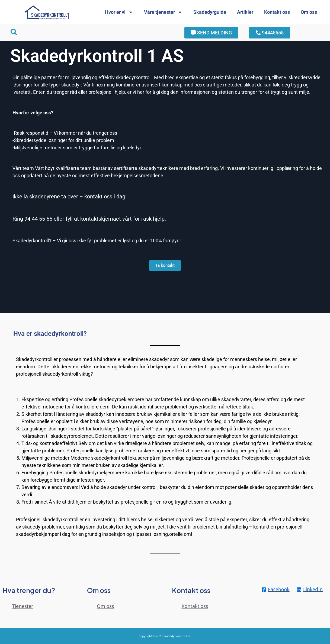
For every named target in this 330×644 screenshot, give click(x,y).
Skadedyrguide (210, 12)
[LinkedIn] (310, 590)
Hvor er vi (119, 12)
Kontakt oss (277, 12)
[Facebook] (275, 590)
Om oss (309, 12)
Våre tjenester (163, 12)
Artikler (245, 12)
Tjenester (23, 606)
